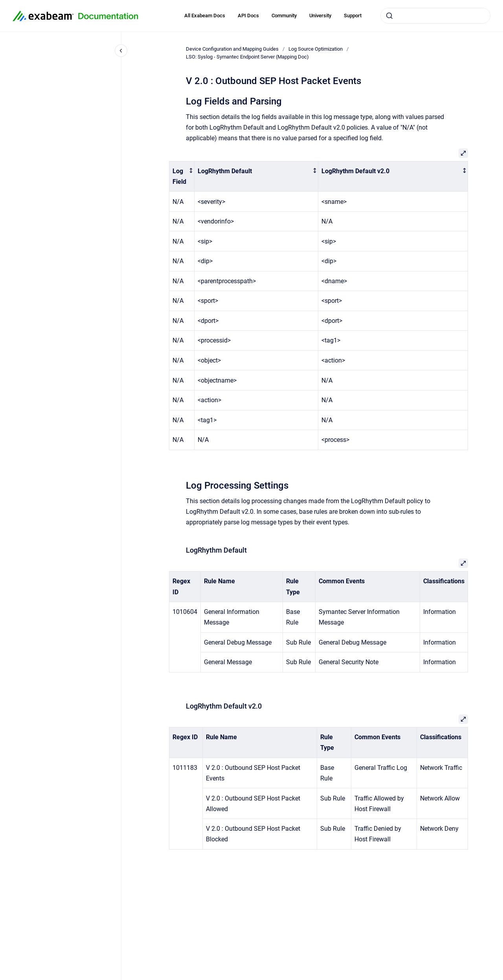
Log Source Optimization (316, 49)
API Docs (248, 16)
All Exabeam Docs (205, 16)
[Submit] (389, 16)
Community (284, 16)
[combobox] (435, 16)
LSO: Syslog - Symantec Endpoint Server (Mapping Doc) (247, 57)
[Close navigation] (121, 51)
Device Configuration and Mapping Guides (232, 49)
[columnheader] (182, 176)
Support (353, 16)
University (320, 16)
